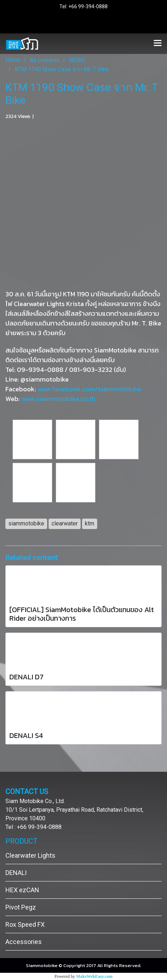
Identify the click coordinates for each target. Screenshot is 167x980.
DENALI (16, 873)
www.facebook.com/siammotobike (89, 389)
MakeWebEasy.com (94, 976)
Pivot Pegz (21, 907)
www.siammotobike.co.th (58, 399)
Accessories (24, 942)
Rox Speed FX (25, 924)
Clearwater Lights (30, 855)
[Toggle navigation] (158, 44)
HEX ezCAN (22, 890)
